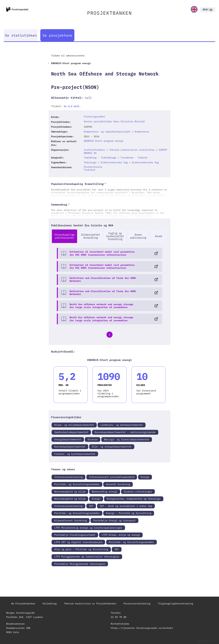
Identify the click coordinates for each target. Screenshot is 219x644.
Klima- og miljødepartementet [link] (74, 425)
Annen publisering (138, 236)
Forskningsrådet (94, 116)
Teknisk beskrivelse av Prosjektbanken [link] (90, 603)
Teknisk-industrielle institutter (132, 150)
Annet (159, 236)
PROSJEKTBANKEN (109, 13)
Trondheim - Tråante (134, 158)
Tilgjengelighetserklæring (175, 603)
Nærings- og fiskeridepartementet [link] (127, 439)
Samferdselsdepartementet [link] (71, 432)
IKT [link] (91, 506)
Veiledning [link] (50, 603)
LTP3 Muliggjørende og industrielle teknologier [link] (87, 557)
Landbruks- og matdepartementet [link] (122, 425)
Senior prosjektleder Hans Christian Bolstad (114, 121)
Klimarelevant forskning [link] (71, 520)
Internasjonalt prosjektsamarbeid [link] (112, 477)
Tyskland (89, 170)
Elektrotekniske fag (114, 162)
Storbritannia (93, 167)
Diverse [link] (93, 439)
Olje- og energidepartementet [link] (112, 447)
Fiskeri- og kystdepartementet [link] (75, 454)
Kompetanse (142, 132)
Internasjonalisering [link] (68, 477)
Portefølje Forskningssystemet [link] (75, 535)
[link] (194, 10)
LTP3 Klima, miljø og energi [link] (121, 535)
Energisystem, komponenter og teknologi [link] (134, 499)
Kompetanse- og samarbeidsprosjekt (107, 132)
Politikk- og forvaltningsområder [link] (77, 484)
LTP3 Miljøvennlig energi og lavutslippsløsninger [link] (88, 528)
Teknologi (90, 162)
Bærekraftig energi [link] (105, 492)
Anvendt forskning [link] (118, 484)
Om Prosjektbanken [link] (23, 603)
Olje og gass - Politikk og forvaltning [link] (81, 549)
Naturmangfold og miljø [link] (70, 492)
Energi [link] (145, 477)
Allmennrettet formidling (91, 236)
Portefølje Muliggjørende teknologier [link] (80, 564)
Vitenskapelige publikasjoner (64, 236)
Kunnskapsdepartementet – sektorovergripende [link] (125, 432)
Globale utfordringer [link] (138, 492)
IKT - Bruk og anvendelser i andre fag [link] (126, 506)
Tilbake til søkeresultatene (68, 56)
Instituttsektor (94, 150)
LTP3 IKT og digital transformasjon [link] (78, 542)
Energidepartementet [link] (68, 439)
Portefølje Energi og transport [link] (114, 520)
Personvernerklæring (137, 603)
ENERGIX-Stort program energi (104, 141)
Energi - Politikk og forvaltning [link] (129, 513)
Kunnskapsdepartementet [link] (70, 447)
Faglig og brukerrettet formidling (115, 236)
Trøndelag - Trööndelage (100, 158)
